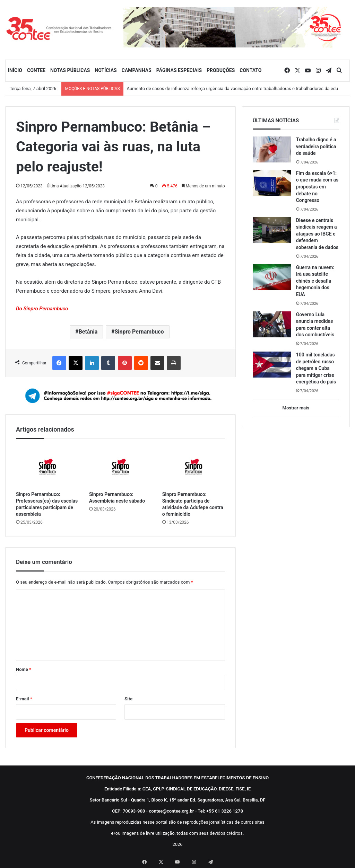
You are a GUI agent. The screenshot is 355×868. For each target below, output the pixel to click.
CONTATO (250, 70)
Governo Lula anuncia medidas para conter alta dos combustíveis (315, 325)
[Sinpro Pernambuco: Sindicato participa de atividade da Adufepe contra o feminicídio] (194, 467)
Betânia (88, 332)
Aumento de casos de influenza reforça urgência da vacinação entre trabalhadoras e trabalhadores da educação (239, 88)
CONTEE (36, 70)
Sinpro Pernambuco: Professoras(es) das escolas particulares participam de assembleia (47, 504)
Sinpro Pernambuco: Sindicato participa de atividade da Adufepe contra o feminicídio (193, 504)
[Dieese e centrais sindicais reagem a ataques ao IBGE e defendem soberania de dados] (272, 230)
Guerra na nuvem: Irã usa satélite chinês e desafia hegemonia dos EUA (315, 281)
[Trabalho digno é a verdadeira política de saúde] (272, 149)
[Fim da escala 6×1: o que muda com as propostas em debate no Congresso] (272, 183)
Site (128, 699)
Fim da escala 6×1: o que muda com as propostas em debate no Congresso (317, 187)
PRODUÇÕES (221, 70)
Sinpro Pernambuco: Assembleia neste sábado (117, 498)
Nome (24, 669)
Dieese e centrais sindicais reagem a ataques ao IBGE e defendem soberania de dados (317, 234)
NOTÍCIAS (106, 70)
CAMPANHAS (137, 70)
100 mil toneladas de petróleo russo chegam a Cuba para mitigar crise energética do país (316, 368)
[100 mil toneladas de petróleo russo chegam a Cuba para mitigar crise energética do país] (272, 365)
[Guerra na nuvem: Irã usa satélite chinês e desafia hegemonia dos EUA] (272, 277)
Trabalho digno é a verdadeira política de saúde (316, 146)
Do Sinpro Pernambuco (42, 309)
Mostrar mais (296, 408)
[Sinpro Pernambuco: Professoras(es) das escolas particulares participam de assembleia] (47, 467)
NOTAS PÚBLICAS (70, 70)
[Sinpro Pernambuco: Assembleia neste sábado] (120, 467)
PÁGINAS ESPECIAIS (179, 70)
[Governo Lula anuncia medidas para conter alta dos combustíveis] (272, 324)
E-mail (24, 699)
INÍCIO (15, 70)
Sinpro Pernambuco (139, 332)
